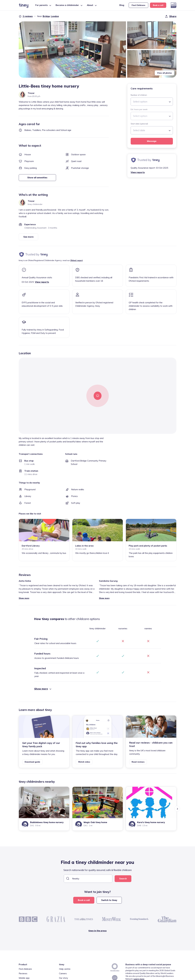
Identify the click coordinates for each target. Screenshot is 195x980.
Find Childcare (138, 5)
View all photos (164, 73)
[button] (72, 50)
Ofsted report (77, 260)
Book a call (158, 5)
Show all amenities (37, 178)
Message (152, 141)
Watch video (84, 762)
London (55, 16)
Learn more (139, 979)
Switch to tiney (109, 900)
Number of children (139, 95)
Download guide (32, 762)
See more (28, 237)
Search (123, 879)
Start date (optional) (139, 124)
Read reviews (138, 762)
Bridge (46, 16)
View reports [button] (138, 172)
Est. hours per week (139, 109)
